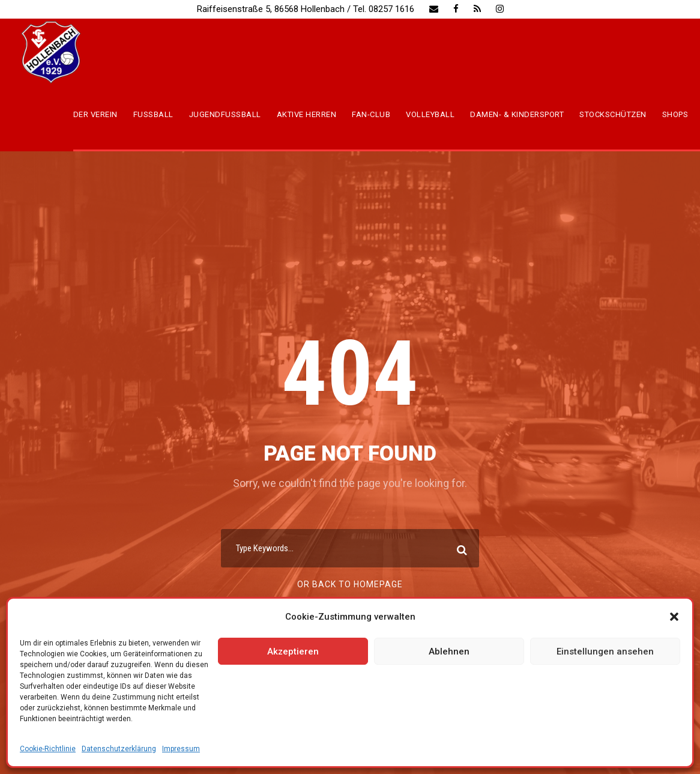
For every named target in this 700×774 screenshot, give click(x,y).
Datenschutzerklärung (119, 749)
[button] (674, 617)
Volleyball (430, 114)
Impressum (181, 749)
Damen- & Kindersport (517, 114)
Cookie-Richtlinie (48, 749)
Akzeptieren (293, 652)
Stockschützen (613, 114)
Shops (675, 114)
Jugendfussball (225, 114)
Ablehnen (449, 652)
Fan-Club (371, 114)
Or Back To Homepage (350, 584)
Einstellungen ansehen (605, 652)
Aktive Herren (307, 114)
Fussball (153, 114)
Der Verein (95, 114)
